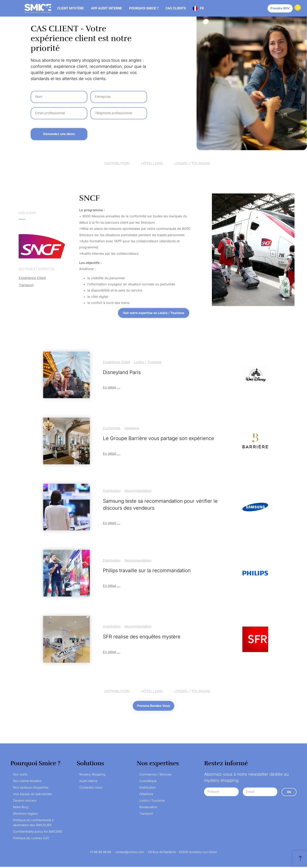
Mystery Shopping (92, 776)
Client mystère (71, 8)
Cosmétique (148, 782)
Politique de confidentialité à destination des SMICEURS (33, 824)
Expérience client (32, 278)
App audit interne (106, 8)
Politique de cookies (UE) (31, 839)
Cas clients (176, 8)
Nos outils (20, 776)
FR (202, 8)
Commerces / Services (155, 776)
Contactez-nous (91, 789)
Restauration (148, 808)
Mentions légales (25, 815)
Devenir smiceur (25, 802)
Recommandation (138, 491)
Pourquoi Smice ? (144, 8)
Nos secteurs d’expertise (31, 789)
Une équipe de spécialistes (33, 795)
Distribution (112, 491)
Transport (26, 285)
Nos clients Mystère (27, 782)
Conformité (112, 428)
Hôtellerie (132, 428)
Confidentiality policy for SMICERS (38, 833)
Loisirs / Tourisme (148, 362)
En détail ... (112, 387)
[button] (154, 313)
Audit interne (88, 782)
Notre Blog (21, 808)
